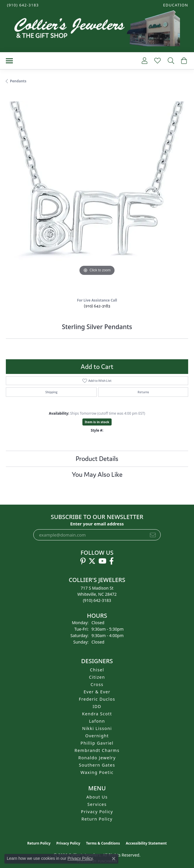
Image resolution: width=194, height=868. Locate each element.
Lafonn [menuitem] (97, 721)
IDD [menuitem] (97, 706)
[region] (97, 193)
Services (97, 804)
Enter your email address (97, 524)
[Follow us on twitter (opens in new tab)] (92, 561)
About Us (97, 797)
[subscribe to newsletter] (153, 535)
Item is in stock (97, 422)
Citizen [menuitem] (97, 677)
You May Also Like (97, 474)
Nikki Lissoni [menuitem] (97, 728)
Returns (143, 392)
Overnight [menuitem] (97, 736)
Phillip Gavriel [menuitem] (97, 743)
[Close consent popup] (114, 859)
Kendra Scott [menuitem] (97, 714)
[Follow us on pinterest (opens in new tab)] (83, 561)
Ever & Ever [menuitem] (97, 692)
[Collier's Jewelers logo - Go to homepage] (97, 30)
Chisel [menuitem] (97, 670)
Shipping (51, 392)
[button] (175, 5)
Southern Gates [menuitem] (97, 765)
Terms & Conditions (103, 843)
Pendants (18, 81)
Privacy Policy (97, 812)
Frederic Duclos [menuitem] (97, 699)
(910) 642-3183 (97, 306)
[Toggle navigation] (9, 61)
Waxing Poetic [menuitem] (97, 772)
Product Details (97, 459)
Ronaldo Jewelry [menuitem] (97, 758)
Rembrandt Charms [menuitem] (97, 750)
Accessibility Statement (146, 843)
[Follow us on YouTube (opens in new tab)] (102, 561)
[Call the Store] (97, 600)
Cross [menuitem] (97, 684)
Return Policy (97, 819)
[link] (22, 5)
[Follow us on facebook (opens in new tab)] (111, 561)
